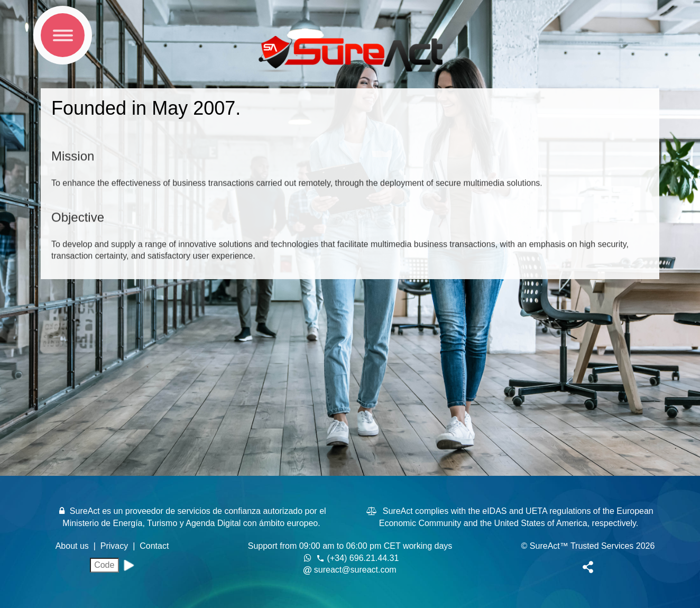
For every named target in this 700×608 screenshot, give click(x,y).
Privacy (116, 546)
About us (73, 546)
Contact (154, 546)
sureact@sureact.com (355, 570)
